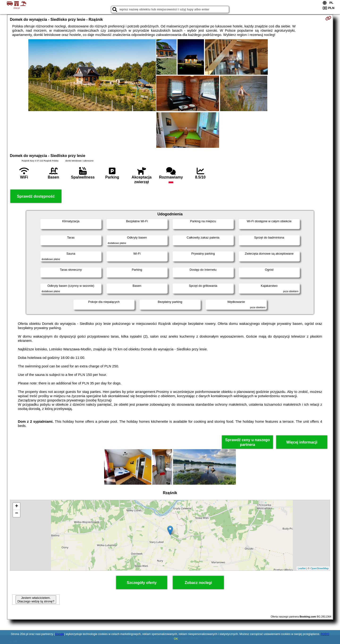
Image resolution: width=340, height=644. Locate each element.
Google (59, 634)
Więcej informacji (302, 442)
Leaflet (302, 568)
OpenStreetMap (320, 568)
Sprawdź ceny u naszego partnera (247, 442)
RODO (325, 634)
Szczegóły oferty (142, 583)
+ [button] (17, 506)
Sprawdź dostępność (36, 196)
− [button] (17, 513)
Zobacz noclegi (198, 583)
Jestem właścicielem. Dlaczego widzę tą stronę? (36, 600)
